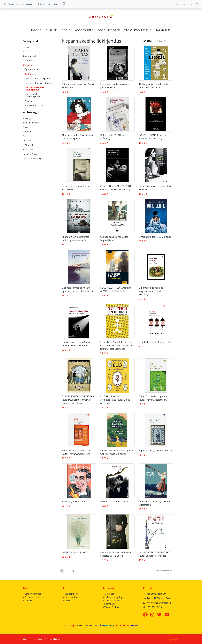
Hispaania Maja (32, 639)
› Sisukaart (69, 601)
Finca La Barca (30, 154)
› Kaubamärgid (71, 594)
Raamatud (163, 30)
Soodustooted (109, 30)
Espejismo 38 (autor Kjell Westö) (156, 451)
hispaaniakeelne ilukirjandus (35, 89)
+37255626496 (154, 607)
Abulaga (27, 118)
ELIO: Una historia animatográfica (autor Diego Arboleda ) (115, 400)
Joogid (66, 30)
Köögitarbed (84, 30)
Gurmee (51, 30)
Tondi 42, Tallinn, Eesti (159, 598)
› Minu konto (110, 594)
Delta (25, 136)
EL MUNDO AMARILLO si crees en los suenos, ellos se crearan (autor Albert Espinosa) (116, 345)
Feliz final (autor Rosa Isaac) (115, 501)
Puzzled (28, 101)
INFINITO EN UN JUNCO (75, 552)
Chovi (25, 127)
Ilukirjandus (30, 74)
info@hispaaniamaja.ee (159, 603)
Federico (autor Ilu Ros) (74, 501)
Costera (27, 132)
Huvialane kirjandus (35, 105)
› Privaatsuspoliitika (34, 597)
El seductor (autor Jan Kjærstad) (155, 342)
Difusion (27, 141)
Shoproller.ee (174, 639)
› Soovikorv (109, 604)
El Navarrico (29, 150)
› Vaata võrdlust (111, 607)
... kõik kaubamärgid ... (34, 159)
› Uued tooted (70, 597)
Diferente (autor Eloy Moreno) (155, 237)
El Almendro (29, 145)
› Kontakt (28, 601)
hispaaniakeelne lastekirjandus (35, 95)
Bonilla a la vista (31, 123)
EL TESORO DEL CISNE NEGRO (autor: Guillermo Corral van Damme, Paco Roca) (78, 400)
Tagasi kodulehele (138, 30)
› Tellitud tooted (112, 601)
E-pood (36, 30)
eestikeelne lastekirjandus (40, 83)
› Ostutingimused (32, 594)
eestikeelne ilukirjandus (39, 78)
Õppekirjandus (32, 69)
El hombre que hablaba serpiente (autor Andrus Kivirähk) (151, 291)
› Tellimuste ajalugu (113, 597)
